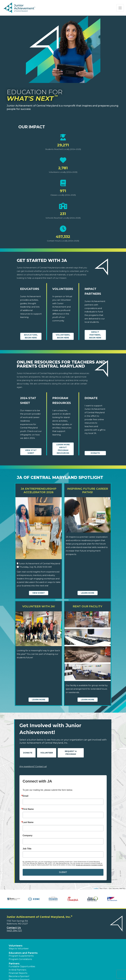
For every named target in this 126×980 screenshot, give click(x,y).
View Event (39, 593)
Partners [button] (14, 964)
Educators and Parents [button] (23, 953)
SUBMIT (63, 872)
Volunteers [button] (16, 946)
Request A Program (71, 753)
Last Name (28, 822)
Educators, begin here (31, 336)
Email (26, 796)
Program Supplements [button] (21, 956)
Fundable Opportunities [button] (22, 966)
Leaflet (96, 888)
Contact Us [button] (14, 928)
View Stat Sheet (31, 452)
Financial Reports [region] (18, 973)
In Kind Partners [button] (17, 970)
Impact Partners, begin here (95, 335)
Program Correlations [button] (20, 959)
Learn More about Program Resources (63, 449)
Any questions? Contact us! (33, 766)
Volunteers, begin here (63, 336)
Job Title (27, 849)
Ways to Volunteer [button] (19, 949)
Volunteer (47, 753)
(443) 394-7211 (14, 931)
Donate (95, 453)
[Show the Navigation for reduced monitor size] (120, 8)
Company (28, 836)
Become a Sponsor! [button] (19, 976)
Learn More (88, 593)
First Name (28, 809)
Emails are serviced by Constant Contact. (89, 865)
